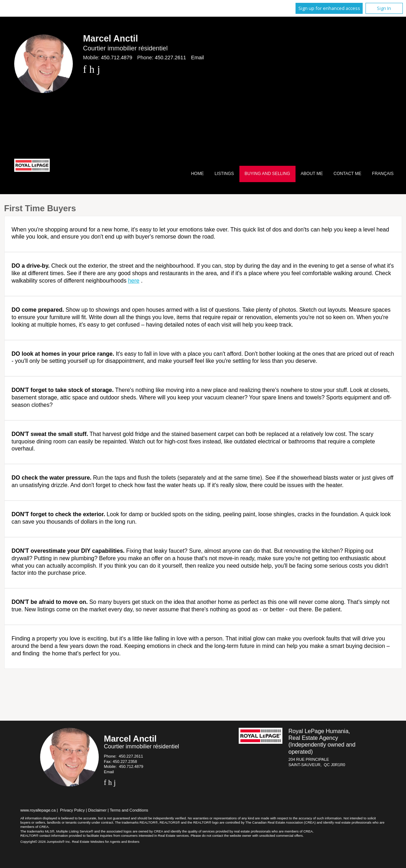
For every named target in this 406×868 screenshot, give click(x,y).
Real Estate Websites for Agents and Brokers (105, 842)
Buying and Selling (267, 174)
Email (197, 58)
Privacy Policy (72, 810)
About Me (312, 174)
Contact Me (347, 174)
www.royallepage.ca (38, 810)
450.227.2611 (170, 58)
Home (197, 174)
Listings (224, 174)
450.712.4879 (117, 58)
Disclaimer (97, 810)
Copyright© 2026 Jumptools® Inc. (46, 842)
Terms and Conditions (129, 810)
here (134, 281)
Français (383, 174)
